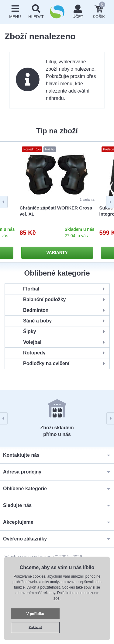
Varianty (57, 252)
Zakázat (35, 628)
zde (56, 598)
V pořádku (35, 614)
